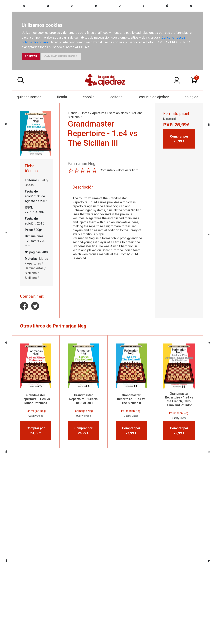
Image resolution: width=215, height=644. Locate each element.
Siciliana (31, 273)
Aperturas (34, 263)
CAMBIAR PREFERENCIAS (61, 56)
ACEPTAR (31, 56)
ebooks (89, 97)
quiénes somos (29, 97)
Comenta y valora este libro (119, 170)
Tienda (73, 113)
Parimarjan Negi (36, 411)
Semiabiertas (34, 268)
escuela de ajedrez (154, 97)
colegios (191, 97)
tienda (62, 97)
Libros (44, 259)
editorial (117, 97)
